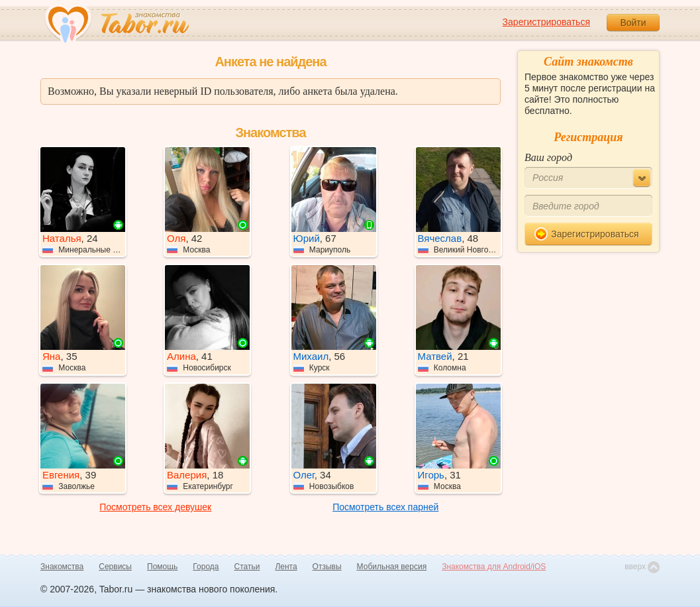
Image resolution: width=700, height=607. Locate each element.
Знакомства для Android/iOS (494, 567)
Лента (286, 567)
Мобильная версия (392, 567)
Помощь (162, 567)
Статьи (247, 567)
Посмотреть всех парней (385, 507)
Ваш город (548, 157)
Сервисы (115, 567)
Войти (633, 23)
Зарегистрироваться (546, 22)
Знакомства (62, 567)
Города (206, 567)
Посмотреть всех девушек (155, 507)
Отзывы (327, 567)
